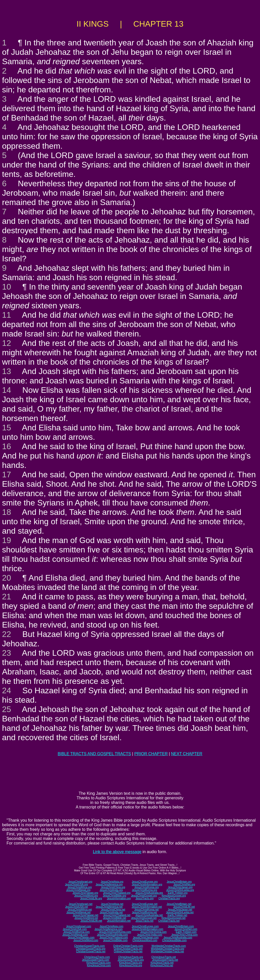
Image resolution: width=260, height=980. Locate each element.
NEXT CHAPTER (187, 754)
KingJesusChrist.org (131, 965)
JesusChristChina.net (113, 910)
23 (7, 653)
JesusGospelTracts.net (165, 960)
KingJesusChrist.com (99, 965)
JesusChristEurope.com (145, 926)
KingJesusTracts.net (162, 963)
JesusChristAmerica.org (109, 884)
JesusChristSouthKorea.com (115, 932)
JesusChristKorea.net (147, 910)
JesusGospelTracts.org (131, 960)
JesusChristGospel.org (144, 896)
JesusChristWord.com (86, 940)
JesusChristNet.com (186, 929)
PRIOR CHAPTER (151, 754)
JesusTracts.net (144, 921)
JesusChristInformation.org (147, 884)
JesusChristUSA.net (77, 907)
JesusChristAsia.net (112, 904)
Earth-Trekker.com (186, 932)
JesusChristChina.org (113, 887)
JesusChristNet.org (184, 884)
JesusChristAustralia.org (149, 893)
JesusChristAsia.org (112, 882)
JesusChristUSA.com (75, 929)
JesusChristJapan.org (180, 887)
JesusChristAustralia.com (178, 937)
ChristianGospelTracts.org (91, 949)
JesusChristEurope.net (145, 904)
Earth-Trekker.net (177, 915)
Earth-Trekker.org (178, 893)
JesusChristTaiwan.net (86, 915)
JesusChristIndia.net (111, 912)
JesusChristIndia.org (111, 890)
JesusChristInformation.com (148, 929)
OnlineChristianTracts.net (128, 951)
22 (7, 634)
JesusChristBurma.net (144, 912)
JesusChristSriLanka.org (180, 890)
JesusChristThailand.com (114, 937)
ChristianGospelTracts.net (91, 951)
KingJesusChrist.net (162, 965)
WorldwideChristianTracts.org (167, 949)
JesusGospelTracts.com (96, 960)
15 (7, 428)
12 (7, 343)
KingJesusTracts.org (131, 963)
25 (7, 709)
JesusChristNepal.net (79, 912)
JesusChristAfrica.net (80, 910)
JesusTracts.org (145, 898)
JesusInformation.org (119, 898)
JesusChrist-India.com (150, 935)
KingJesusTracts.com (99, 963)
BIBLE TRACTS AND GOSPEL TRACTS (94, 754)
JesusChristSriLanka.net (180, 912)
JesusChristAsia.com (111, 926)
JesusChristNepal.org (78, 890)
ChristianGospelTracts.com (89, 946)
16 (7, 446)
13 (7, 371)
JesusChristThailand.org (117, 893)
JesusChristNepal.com (75, 935)
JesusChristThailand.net (117, 915)
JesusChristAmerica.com (109, 929)
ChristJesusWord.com (145, 940)
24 (7, 690)
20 (7, 578)
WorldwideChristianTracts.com (169, 946)
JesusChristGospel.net (144, 918)
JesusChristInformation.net (147, 907)
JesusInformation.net (119, 921)
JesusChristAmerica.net (109, 907)
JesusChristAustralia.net (149, 915)
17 (7, 475)
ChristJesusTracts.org (131, 957)
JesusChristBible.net (114, 918)
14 (7, 390)
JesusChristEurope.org (145, 882)
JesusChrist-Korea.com (153, 932)
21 (7, 597)
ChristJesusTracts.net (164, 957)
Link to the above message (117, 852)
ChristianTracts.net (169, 921)
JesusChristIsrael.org (80, 882)
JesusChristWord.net (86, 918)
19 (7, 540)
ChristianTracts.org (169, 898)
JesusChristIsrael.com (78, 926)
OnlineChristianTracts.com (128, 946)
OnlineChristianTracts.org (128, 949)
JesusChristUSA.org (76, 884)
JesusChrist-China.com (184, 935)
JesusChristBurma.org (145, 890)
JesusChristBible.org (115, 896)
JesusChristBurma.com (77, 932)
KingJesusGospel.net (174, 918)
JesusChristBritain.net (179, 904)
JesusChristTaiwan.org (85, 893)
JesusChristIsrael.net (80, 904)
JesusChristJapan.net (180, 910)
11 (7, 315)
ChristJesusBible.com (174, 940)
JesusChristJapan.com (146, 937)
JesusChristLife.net (184, 907)
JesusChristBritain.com (181, 926)
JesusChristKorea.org (147, 887)
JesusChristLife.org (91, 898)
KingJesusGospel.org (174, 896)
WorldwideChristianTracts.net (167, 951)
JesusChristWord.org (86, 896)
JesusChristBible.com (115, 940)
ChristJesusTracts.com (97, 957)
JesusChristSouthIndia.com (112, 935)
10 (7, 287)
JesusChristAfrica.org (80, 887)
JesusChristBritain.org (179, 882)
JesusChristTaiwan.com (81, 937)
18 (7, 512)
